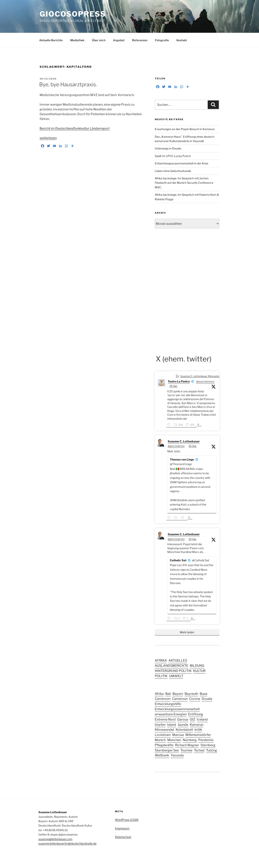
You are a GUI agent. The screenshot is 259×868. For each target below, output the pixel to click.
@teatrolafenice (205, 381)
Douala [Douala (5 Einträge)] (207, 699)
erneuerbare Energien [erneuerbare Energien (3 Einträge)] (171, 714)
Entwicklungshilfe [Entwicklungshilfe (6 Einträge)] (168, 704)
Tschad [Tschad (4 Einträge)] (199, 750)
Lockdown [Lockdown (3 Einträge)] (163, 735)
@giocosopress (176, 446)
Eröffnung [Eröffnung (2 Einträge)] (196, 714)
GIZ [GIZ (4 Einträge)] (192, 719)
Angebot (119, 40)
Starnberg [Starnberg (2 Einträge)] (208, 745)
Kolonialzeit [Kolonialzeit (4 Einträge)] (184, 730)
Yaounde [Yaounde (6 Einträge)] (177, 755)
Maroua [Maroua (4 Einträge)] (178, 735)
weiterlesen (48, 138)
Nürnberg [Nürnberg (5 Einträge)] (190, 740)
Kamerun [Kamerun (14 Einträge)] (197, 725)
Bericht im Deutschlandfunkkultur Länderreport (75, 128)
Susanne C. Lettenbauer (184, 441)
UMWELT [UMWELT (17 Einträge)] (176, 676)
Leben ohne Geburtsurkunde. (173, 171)
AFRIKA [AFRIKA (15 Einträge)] (161, 660)
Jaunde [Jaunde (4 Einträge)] (183, 725)
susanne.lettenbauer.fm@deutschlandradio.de (67, 843)
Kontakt (182, 40)
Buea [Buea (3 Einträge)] (203, 694)
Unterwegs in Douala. (168, 148)
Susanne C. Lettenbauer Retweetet (200, 376)
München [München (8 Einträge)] (174, 740)
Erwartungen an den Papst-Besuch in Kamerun (185, 129)
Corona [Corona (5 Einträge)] (195, 699)
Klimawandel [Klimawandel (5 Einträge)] (164, 730)
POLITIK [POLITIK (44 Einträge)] (161, 676)
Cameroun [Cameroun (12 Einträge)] (180, 699)
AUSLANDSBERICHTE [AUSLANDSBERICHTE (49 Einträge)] (171, 666)
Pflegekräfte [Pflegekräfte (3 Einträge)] (164, 745)
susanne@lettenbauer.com (55, 839)
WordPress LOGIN (127, 820)
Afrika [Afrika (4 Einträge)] (159, 694)
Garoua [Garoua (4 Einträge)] (183, 719)
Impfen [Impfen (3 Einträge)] (160, 725)
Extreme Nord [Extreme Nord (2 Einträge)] (165, 719)
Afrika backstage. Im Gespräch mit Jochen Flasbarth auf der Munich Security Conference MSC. (184, 183)
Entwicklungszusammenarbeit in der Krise (182, 163)
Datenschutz (123, 837)
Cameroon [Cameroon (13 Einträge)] (163, 699)
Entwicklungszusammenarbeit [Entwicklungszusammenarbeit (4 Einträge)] (177, 709)
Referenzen (140, 40)
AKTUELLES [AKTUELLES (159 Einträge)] (178, 660)
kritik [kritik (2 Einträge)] (198, 730)
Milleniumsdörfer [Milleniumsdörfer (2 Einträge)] (198, 735)
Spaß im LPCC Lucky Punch (173, 156)
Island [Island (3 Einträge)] (172, 725)
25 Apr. (174, 386)
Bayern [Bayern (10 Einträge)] (178, 694)
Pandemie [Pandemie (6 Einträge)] (206, 740)
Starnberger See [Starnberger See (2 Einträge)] (167, 750)
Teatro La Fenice (179, 381)
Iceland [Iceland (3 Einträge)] (202, 719)
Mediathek (77, 40)
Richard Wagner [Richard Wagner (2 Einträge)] (187, 745)
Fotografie (162, 40)
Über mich (99, 40)
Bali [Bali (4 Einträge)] (168, 694)
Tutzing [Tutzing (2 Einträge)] (212, 750)
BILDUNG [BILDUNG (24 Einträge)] (197, 666)
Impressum (122, 828)
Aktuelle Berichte (51, 40)
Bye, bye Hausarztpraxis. (68, 84)
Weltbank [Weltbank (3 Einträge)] (162, 755)
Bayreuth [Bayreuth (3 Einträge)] (191, 694)
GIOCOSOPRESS (73, 14)
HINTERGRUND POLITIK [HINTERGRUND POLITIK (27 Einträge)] (173, 671)
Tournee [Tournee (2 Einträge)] (186, 750)
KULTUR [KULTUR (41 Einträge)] (199, 671)
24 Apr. (193, 539)
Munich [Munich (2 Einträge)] (160, 740)
